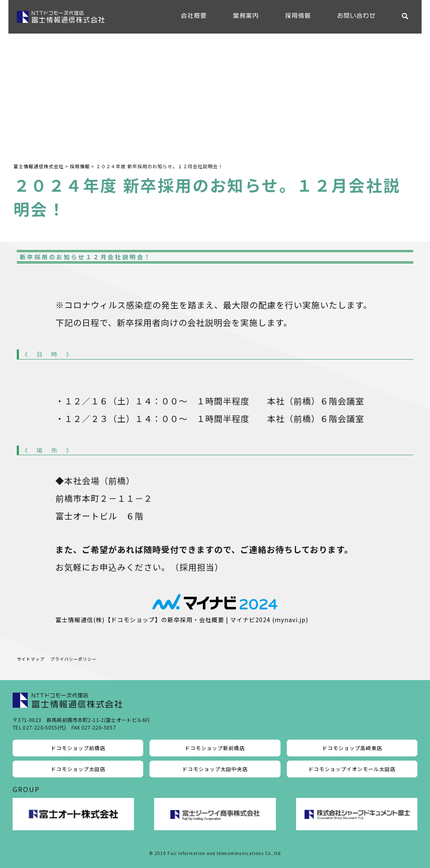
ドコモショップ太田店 (78, 769)
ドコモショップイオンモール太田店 (352, 769)
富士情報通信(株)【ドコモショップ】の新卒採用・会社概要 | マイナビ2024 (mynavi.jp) (182, 620)
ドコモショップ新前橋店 (215, 748)
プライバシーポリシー (73, 659)
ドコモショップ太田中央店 (215, 769)
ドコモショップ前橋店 (78, 748)
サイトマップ (31, 659)
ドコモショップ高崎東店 (352, 748)
